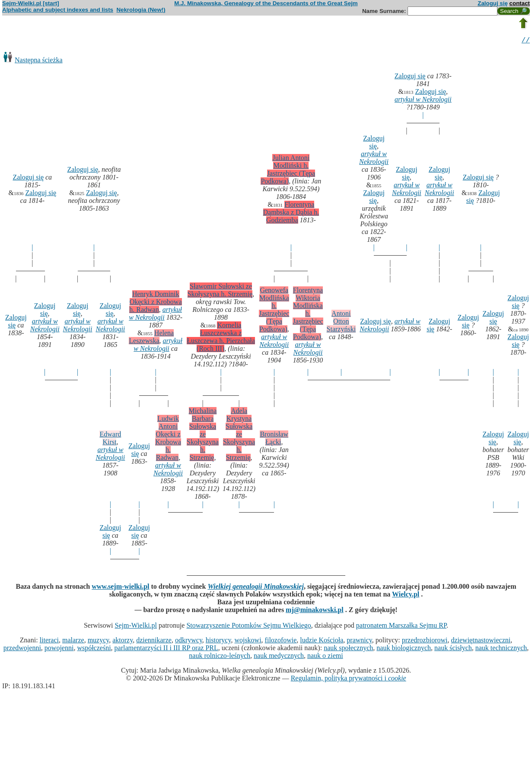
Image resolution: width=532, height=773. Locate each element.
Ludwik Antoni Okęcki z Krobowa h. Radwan (168, 439)
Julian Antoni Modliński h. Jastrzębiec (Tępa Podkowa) (288, 171)
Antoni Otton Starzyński (341, 322)
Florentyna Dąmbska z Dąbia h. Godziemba (291, 213)
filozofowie (281, 641)
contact (520, 3)
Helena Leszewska (151, 338)
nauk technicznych (501, 649)
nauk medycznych (279, 657)
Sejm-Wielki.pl (136, 627)
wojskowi (248, 641)
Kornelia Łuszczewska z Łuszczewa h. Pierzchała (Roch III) (221, 338)
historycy (218, 641)
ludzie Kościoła (322, 641)
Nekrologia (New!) (141, 10)
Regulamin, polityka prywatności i (349, 679)
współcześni (94, 649)
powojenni (59, 649)
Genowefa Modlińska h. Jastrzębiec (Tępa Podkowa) (274, 311)
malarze (73, 641)
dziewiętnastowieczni (481, 641)
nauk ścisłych (453, 649)
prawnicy (359, 641)
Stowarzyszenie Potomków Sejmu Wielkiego (248, 627)
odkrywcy (189, 641)
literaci (49, 641)
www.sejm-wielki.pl (120, 588)
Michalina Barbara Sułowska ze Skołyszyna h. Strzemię (203, 435)
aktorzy (123, 641)
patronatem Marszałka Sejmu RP (401, 627)
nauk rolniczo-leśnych (220, 657)
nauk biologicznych (404, 649)
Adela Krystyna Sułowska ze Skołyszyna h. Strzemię (239, 435)
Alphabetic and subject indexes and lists (58, 10)
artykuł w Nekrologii (423, 101)
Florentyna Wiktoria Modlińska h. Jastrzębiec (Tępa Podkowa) (308, 315)
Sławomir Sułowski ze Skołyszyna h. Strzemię (220, 291)
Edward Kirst (110, 439)
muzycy (99, 641)
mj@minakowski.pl (315, 611)
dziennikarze (154, 641)
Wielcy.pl (406, 595)
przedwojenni (22, 649)
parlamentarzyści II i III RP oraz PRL (166, 649)
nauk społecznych (348, 649)
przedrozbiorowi (425, 641)
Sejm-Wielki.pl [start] (31, 3)
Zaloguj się (493, 3)
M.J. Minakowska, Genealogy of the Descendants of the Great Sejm (266, 3)
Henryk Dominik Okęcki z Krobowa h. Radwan (155, 303)
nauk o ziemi (325, 657)
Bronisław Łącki (274, 439)
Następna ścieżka (39, 61)
